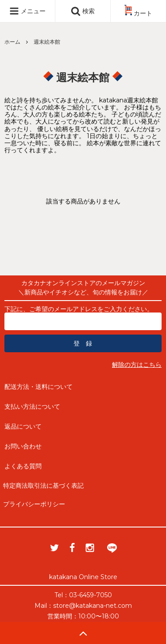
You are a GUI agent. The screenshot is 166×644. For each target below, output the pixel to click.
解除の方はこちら (137, 365)
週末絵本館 (47, 42)
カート (138, 13)
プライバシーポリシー (34, 504)
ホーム (12, 42)
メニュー (27, 11)
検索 (83, 11)
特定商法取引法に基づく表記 (43, 486)
